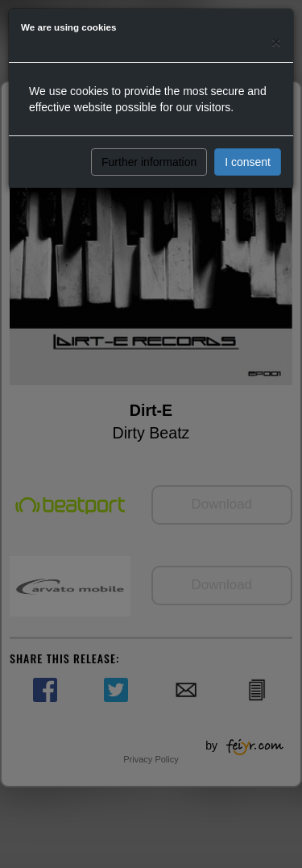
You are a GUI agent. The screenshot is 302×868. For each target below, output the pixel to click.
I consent (248, 162)
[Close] (276, 42)
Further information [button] (149, 162)
